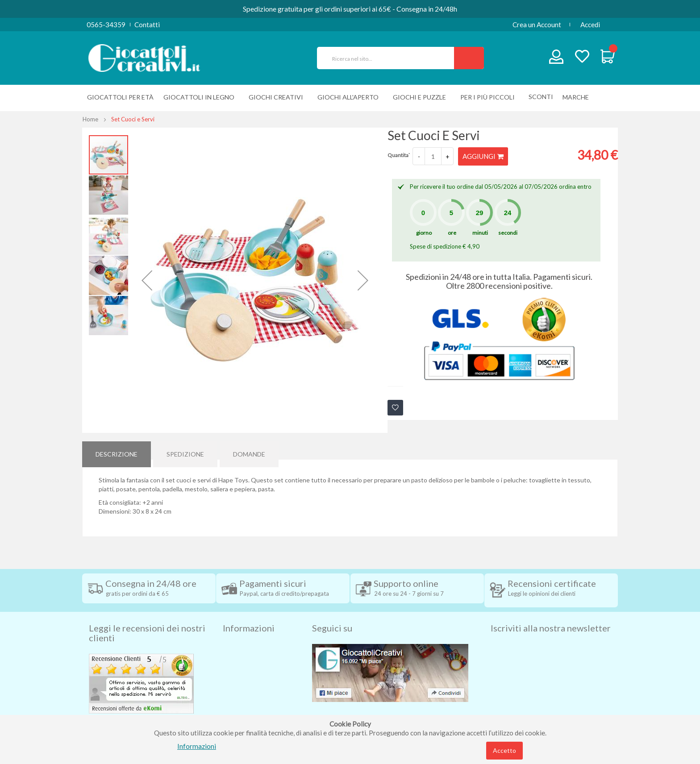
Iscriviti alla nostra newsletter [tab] (551, 613)
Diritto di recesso (249, 660)
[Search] (469, 58)
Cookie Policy (244, 700)
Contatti (147, 25)
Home (90, 119)
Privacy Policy (244, 687)
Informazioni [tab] (249, 613)
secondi (508, 232)
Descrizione (117, 450)
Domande (249, 450)
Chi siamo (237, 714)
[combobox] (389, 58)
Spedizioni (238, 633)
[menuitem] (578, 97)
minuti (480, 232)
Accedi (590, 25)
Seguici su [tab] (332, 613)
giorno (424, 232)
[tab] (117, 450)
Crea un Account (537, 25)
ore (452, 232)
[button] (147, 280)
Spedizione (185, 450)
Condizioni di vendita (254, 647)
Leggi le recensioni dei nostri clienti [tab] (147, 618)
